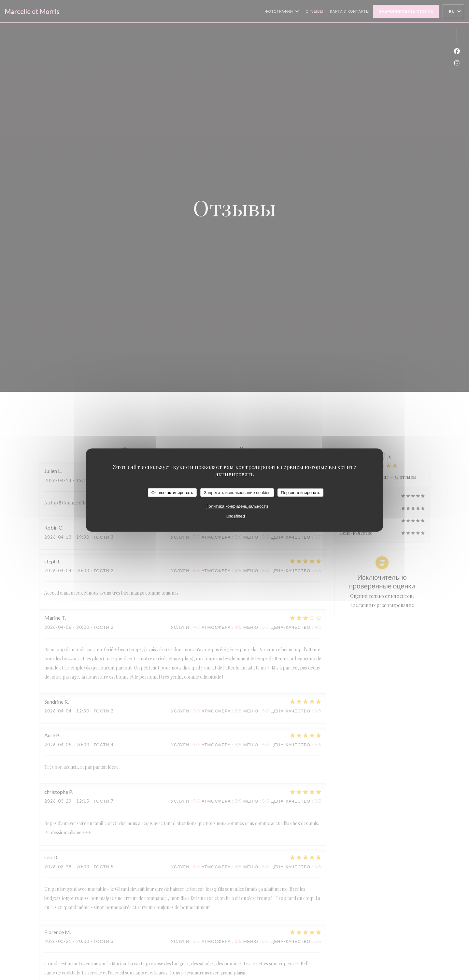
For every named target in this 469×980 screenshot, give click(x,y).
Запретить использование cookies (237, 492)
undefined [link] (236, 516)
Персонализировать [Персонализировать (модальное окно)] (300, 492)
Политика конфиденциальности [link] (237, 506)
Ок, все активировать (172, 492)
